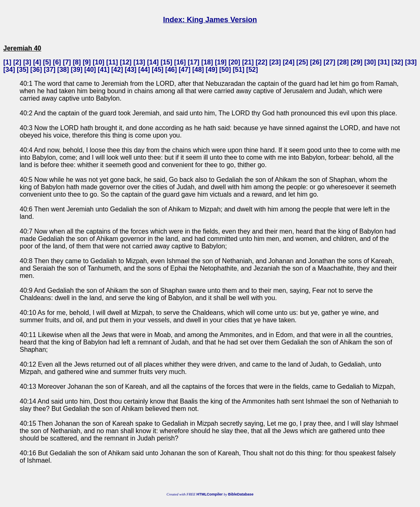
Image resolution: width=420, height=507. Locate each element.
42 (117, 70)
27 (329, 62)
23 (275, 62)
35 (23, 70)
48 (198, 70)
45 (157, 70)
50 (225, 70)
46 (171, 70)
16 (180, 62)
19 (221, 62)
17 (194, 62)
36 (36, 70)
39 (77, 70)
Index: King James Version (210, 20)
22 (262, 62)
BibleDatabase (241, 494)
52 (252, 70)
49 (212, 70)
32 (397, 62)
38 (63, 70)
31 (384, 62)
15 (167, 62)
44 (144, 70)
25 (302, 62)
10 (98, 62)
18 (207, 62)
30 (370, 62)
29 (356, 62)
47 (185, 70)
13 (139, 62)
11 (112, 62)
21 (248, 62)
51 (239, 70)
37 (50, 70)
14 (153, 62)
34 (9, 70)
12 (126, 62)
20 (234, 62)
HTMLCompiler (210, 494)
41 (104, 70)
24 (289, 62)
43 (130, 70)
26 (316, 62)
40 (90, 70)
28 (343, 62)
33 (411, 62)
